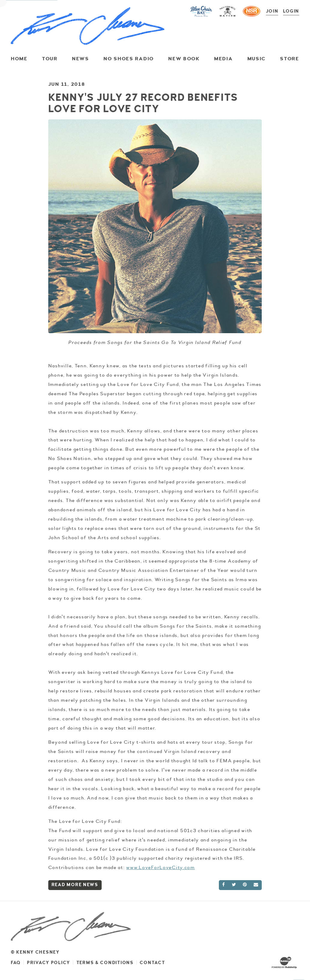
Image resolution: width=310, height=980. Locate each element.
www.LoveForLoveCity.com (161, 867)
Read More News (75, 885)
